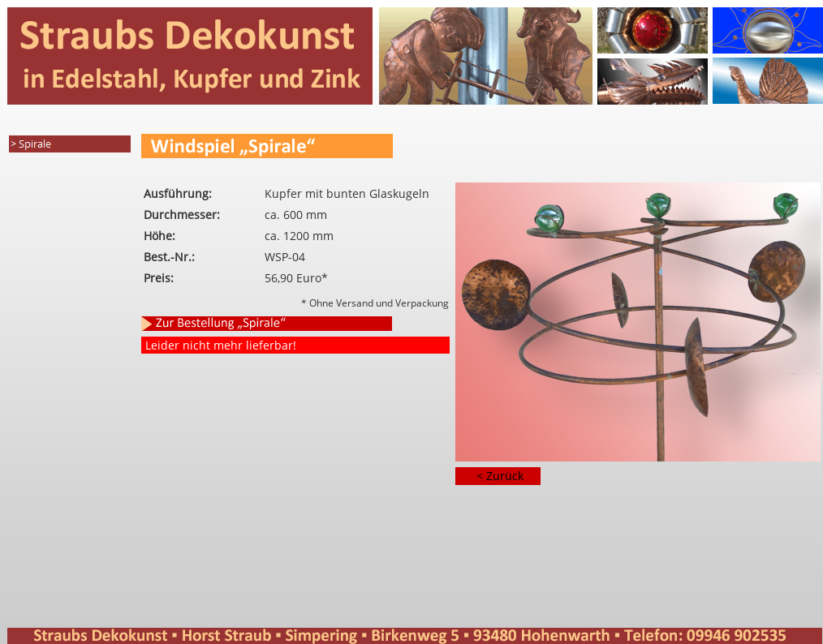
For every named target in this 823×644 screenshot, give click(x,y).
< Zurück (500, 476)
